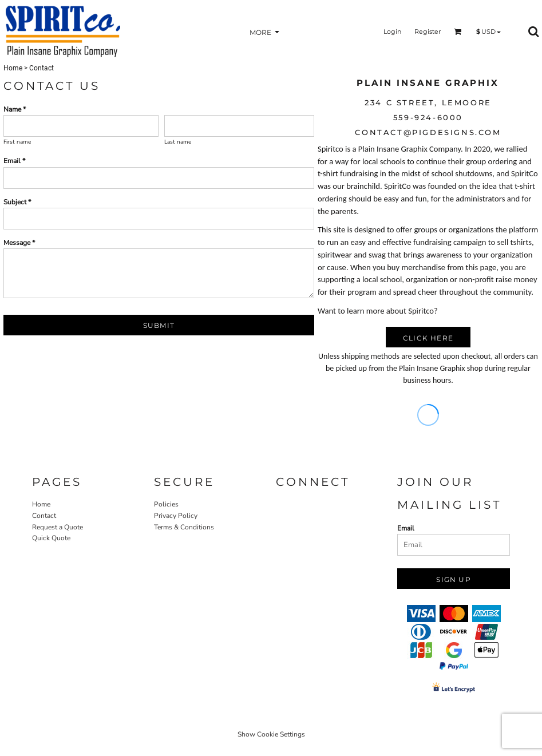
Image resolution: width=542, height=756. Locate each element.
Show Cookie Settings (271, 734)
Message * (19, 243)
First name (17, 142)
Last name (178, 142)
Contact (44, 516)
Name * (15, 109)
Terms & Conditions (184, 527)
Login (392, 31)
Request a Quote (58, 527)
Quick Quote (51, 538)
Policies (166, 504)
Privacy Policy (176, 516)
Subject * (17, 202)
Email (406, 528)
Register (428, 31)
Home (13, 68)
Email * (14, 161)
